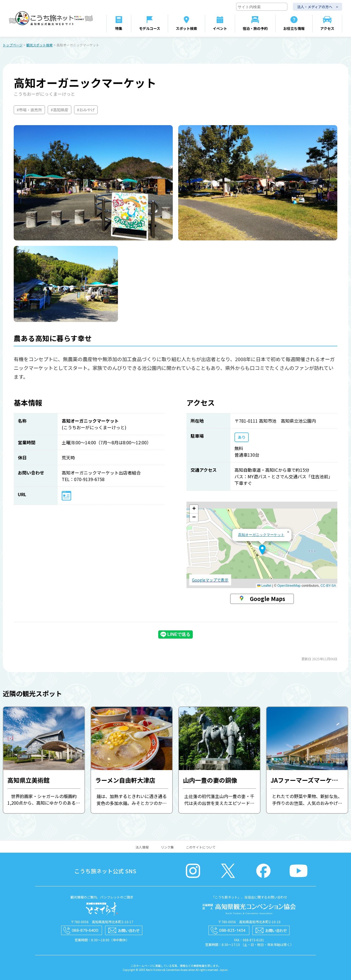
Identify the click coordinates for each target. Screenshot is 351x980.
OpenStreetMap (289, 586)
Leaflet (264, 586)
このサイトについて (201, 847)
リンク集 (167, 847)
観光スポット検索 (39, 45)
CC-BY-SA (328, 586)
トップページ (13, 45)
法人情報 (142, 847)
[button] (262, 550)
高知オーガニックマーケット (261, 535)
